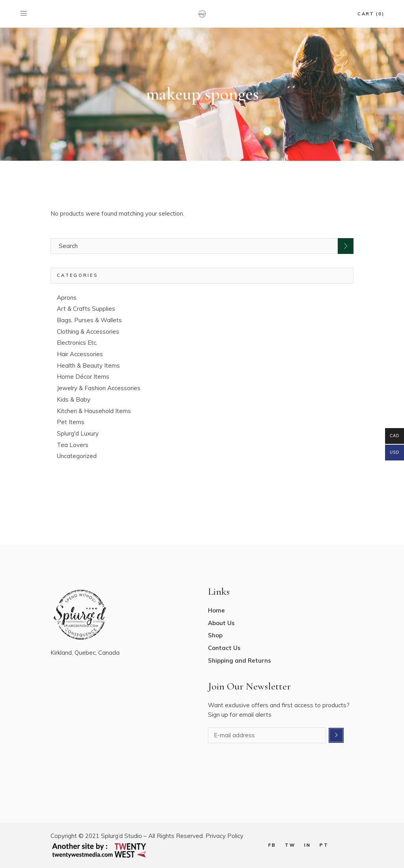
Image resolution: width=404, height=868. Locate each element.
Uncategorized (77, 456)
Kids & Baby (74, 399)
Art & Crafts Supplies (86, 309)
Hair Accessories (80, 354)
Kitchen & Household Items (94, 411)
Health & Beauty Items (88, 365)
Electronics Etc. (77, 343)
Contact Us (224, 648)
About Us (221, 623)
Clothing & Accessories (88, 332)
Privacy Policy (224, 836)
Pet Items (71, 422)
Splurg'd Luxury (78, 433)
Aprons (67, 298)
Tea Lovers (73, 445)
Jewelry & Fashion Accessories (99, 388)
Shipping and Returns (239, 660)
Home (216, 610)
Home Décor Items (83, 377)
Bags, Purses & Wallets (89, 320)
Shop (215, 635)
